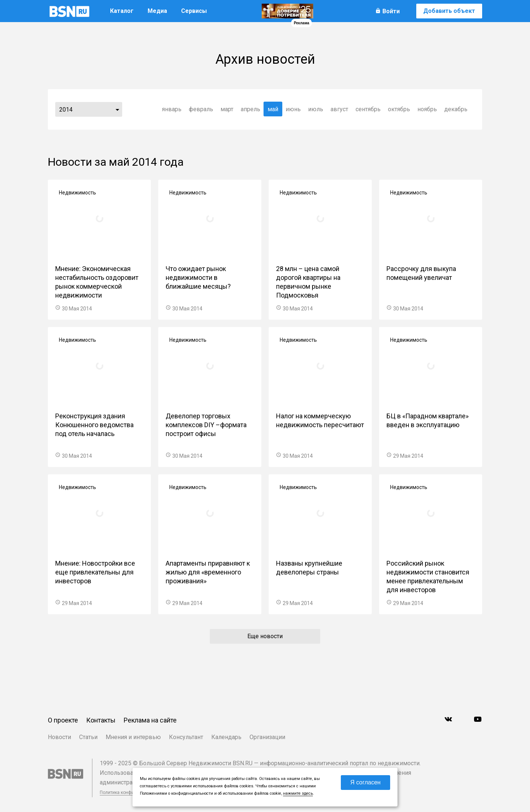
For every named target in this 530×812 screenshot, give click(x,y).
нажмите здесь (298, 793)
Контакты (101, 720)
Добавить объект (449, 11)
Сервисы (194, 11)
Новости (59, 737)
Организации (267, 737)
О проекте (63, 720)
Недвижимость (77, 193)
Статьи (88, 737)
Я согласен (366, 782)
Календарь (226, 737)
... (117, 109)
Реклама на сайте (150, 720)
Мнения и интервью (133, 737)
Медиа (157, 11)
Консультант (186, 737)
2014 (66, 110)
